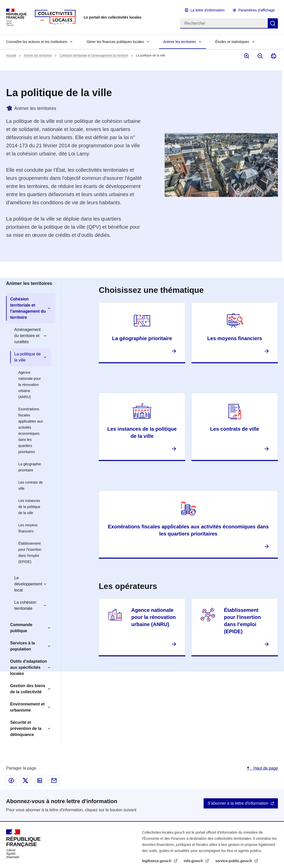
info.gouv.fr (194, 861)
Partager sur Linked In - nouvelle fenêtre (40, 780)
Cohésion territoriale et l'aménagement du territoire (94, 55)
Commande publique (21, 628)
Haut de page (265, 768)
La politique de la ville (27, 357)
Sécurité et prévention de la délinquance (26, 728)
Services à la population (23, 646)
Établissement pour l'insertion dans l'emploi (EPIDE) (30, 553)
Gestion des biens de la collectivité (28, 689)
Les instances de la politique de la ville (29, 507)
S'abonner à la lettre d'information (238, 803)
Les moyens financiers (28, 528)
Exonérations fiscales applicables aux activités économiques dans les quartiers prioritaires (31, 430)
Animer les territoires (179, 42)
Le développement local (28, 584)
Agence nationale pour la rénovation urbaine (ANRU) (30, 385)
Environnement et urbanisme (27, 707)
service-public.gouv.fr (234, 861)
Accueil (11, 55)
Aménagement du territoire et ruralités (27, 336)
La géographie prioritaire (30, 467)
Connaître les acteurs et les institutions (37, 42)
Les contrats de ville (31, 485)
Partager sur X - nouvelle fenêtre (25, 780)
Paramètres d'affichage (257, 10)
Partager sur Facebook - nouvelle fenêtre (11, 780)
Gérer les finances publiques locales (115, 42)
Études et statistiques (232, 42)
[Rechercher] (224, 23)
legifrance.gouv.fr (157, 861)
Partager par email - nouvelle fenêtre (54, 780)
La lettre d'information (208, 10)
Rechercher (273, 23)
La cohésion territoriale (25, 605)
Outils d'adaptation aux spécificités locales (29, 667)
